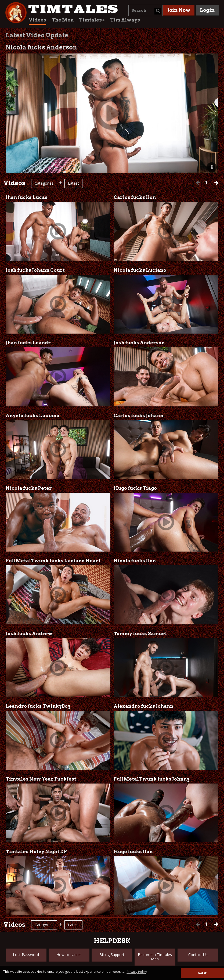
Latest (73, 183)
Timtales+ (92, 20)
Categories (44, 183)
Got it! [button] (202, 973)
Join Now (179, 10)
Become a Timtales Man (155, 957)
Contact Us (198, 955)
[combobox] (145, 10)
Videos (37, 20)
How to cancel (69, 955)
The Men (63, 20)
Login (207, 10)
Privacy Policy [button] (137, 972)
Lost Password (26, 955)
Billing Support (112, 955)
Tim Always (125, 20)
